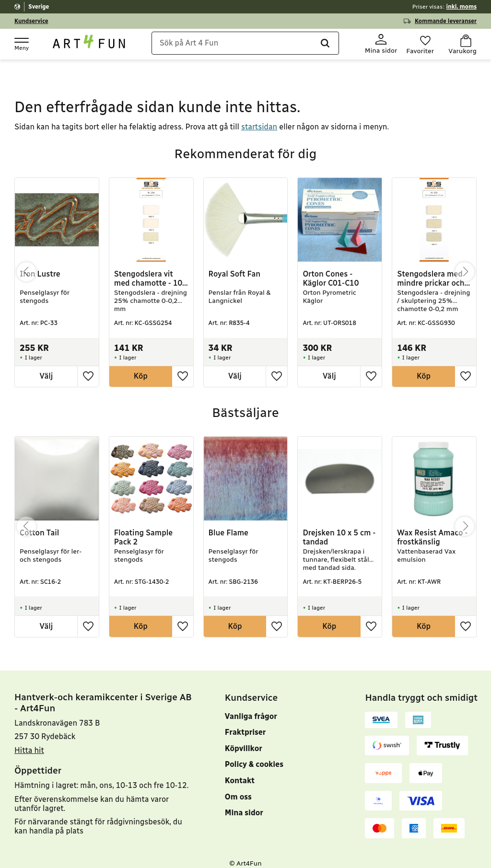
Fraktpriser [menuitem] (245, 723)
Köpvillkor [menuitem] (244, 739)
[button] (21, 44)
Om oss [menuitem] (238, 787)
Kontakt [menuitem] (240, 771)
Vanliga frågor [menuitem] (251, 707)
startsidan (259, 118)
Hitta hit (29, 741)
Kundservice (31, 21)
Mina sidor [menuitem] (244, 804)
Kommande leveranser (446, 21)
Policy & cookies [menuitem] (254, 755)
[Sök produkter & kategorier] (249, 45)
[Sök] (313, 45)
